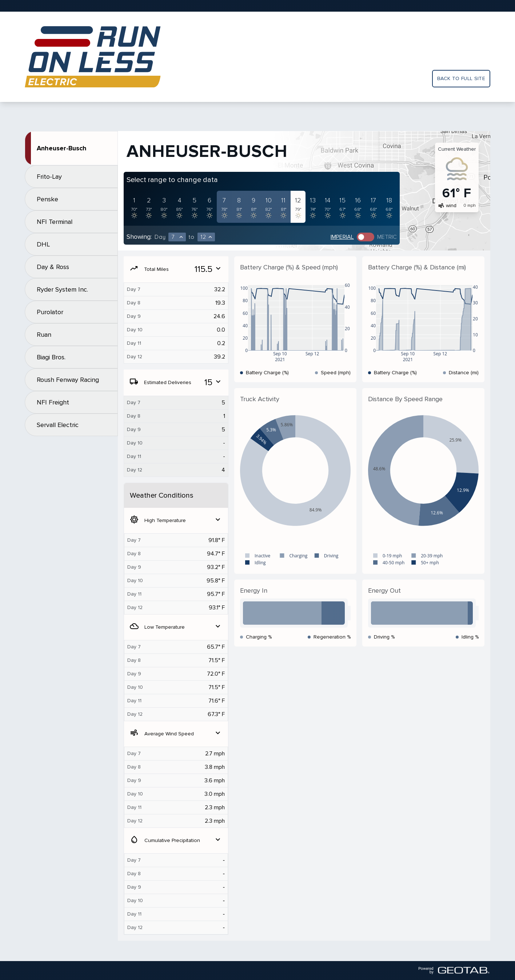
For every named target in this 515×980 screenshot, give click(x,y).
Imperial (342, 237)
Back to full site (461, 78)
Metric (387, 237)
